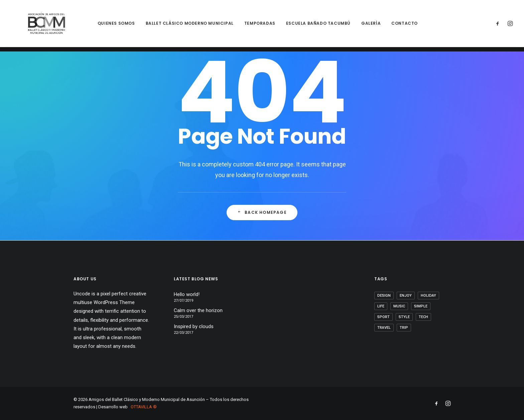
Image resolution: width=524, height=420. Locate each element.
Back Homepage (262, 213)
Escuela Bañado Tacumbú (310, 26)
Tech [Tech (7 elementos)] (423, 317)
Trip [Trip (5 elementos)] (404, 328)
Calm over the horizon (198, 310)
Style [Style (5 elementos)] (404, 317)
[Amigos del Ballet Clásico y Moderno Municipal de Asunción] (42, 26)
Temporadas (251, 26)
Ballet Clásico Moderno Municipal (181, 26)
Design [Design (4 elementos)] (384, 296)
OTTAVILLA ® (144, 407)
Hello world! (187, 294)
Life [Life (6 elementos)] (381, 306)
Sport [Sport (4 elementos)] (383, 317)
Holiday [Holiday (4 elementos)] (428, 296)
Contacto (396, 26)
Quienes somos (108, 26)
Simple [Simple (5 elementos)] (421, 306)
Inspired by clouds (194, 326)
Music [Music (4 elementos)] (399, 306)
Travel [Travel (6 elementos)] (384, 328)
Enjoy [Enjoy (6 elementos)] (406, 296)
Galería (362, 26)
